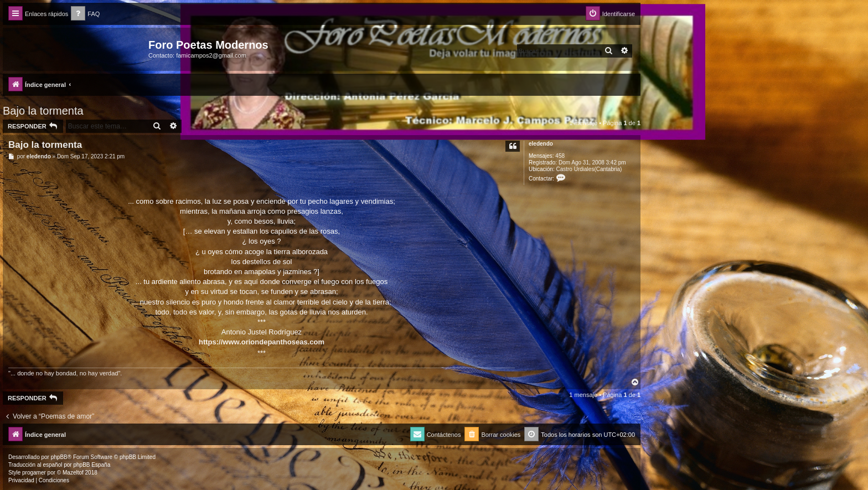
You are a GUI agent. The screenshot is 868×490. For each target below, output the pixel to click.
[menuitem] (85, 14)
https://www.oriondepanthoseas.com (262, 342)
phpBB (59, 457)
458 (560, 156)
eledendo (541, 144)
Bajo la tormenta (43, 111)
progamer (34, 473)
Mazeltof (73, 473)
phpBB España (92, 465)
